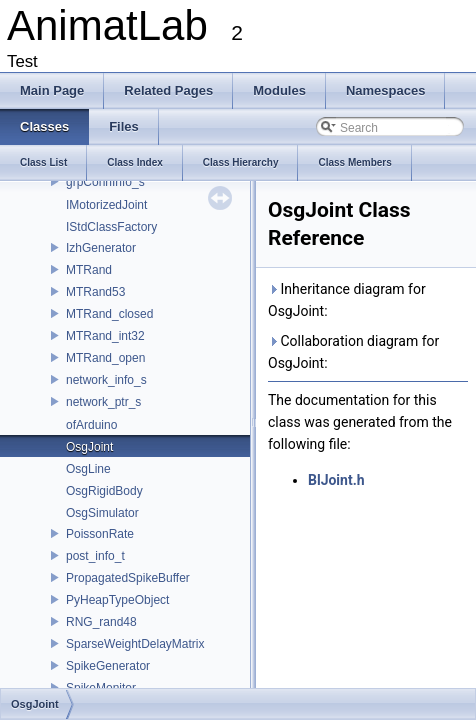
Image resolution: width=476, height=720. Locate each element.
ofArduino (91, 425)
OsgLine (88, 469)
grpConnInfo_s (105, 182)
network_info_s (106, 380)
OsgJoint (89, 447)
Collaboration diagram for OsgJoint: (353, 352)
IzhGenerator (101, 248)
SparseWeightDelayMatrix (135, 644)
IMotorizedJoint (106, 205)
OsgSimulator (102, 513)
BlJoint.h (336, 480)
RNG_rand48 (101, 622)
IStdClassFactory (111, 227)
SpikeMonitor (101, 688)
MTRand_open (105, 358)
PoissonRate (100, 534)
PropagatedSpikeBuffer (128, 578)
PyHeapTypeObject (117, 600)
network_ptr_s (103, 402)
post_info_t (95, 556)
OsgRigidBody (104, 491)
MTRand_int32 (105, 336)
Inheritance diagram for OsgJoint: (347, 300)
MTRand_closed (109, 314)
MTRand (89, 270)
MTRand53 (95, 292)
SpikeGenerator (108, 666)
